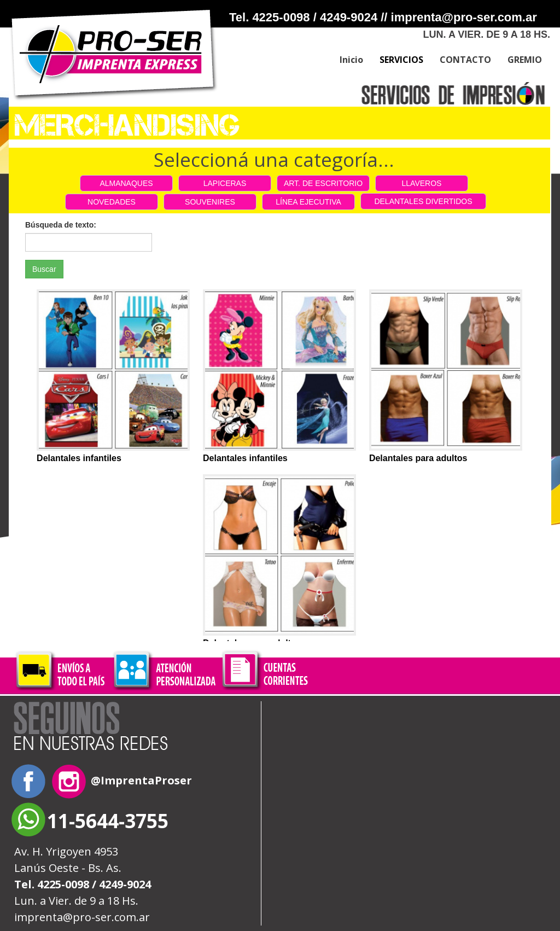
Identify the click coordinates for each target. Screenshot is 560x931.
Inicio (351, 60)
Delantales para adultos (418, 458)
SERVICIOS (401, 60)
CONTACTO (465, 60)
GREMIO (525, 60)
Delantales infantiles (79, 458)
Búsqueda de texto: (61, 225)
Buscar (44, 269)
